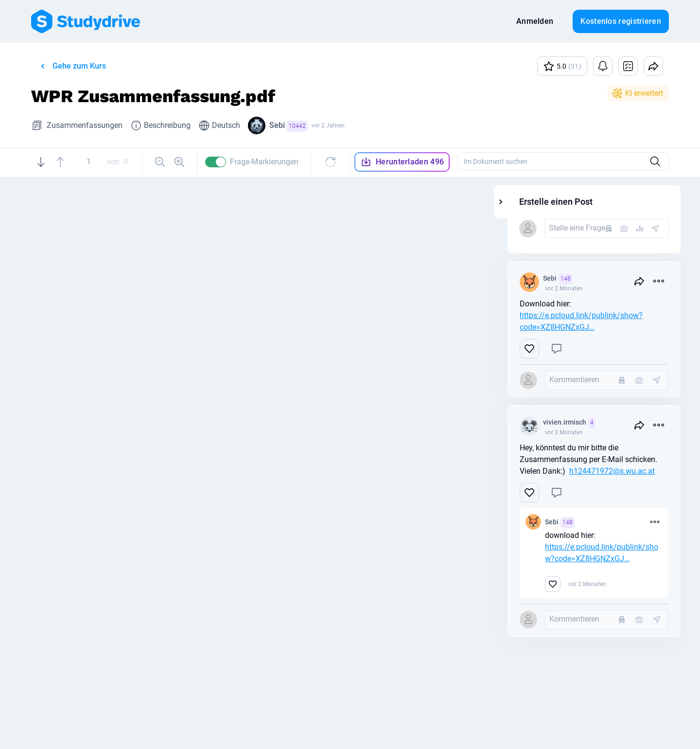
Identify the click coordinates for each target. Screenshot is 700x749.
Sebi (289, 126)
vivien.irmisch (619, 423)
